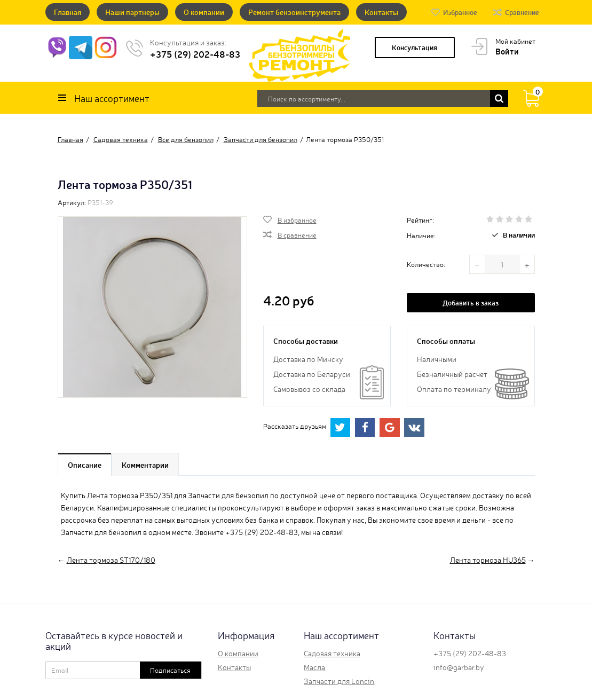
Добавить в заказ (471, 302)
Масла (314, 667)
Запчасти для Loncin (339, 681)
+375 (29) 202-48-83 (195, 54)
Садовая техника (332, 653)
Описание (85, 465)
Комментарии (145, 465)
